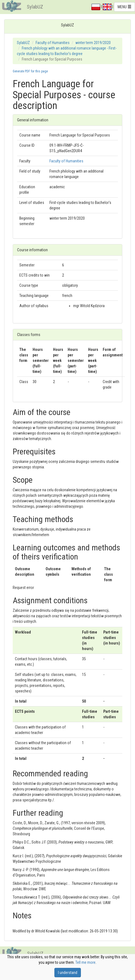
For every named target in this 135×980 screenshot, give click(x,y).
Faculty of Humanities (53, 43)
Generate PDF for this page (30, 71)
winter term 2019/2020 (93, 43)
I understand (68, 973)
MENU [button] (125, 7)
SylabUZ (35, 7)
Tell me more (85, 962)
